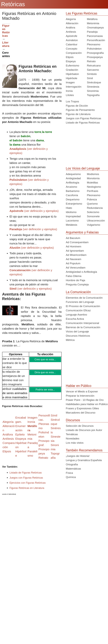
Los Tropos (72, 101)
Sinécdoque (94, 82)
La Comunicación (78, 292)
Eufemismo (72, 66)
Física (69, 473)
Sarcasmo (93, 70)
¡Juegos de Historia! (78, 456)
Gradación (72, 70)
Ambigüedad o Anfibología (81, 272)
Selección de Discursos (80, 426)
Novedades (73, 439)
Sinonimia (93, 91)
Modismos (93, 174)
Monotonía (93, 178)
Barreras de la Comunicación (83, 327)
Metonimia (93, 23)
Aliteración (72, 23)
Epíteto (20, 434)
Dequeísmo (73, 199)
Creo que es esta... (45, 359)
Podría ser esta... (45, 390)
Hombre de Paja (75, 280)
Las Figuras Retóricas (82, 13)
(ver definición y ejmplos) (32, 248)
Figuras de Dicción (77, 106)
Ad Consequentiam (77, 242)
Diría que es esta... (45, 372)
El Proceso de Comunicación (83, 306)
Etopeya (71, 61)
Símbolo (92, 74)
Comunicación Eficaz (78, 310)
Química (71, 477)
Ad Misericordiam (76, 255)
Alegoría (71, 19)
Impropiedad (73, 216)
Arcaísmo (71, 187)
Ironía (69, 91)
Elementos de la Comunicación (84, 298)
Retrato (91, 61)
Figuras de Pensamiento (80, 110)
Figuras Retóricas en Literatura (27, 488)
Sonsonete (93, 216)
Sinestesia (93, 87)
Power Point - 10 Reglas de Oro (85, 400)
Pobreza (92, 199)
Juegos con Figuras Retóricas (26, 478)
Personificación (96, 40)
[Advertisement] (36, 43)
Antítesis (71, 32)
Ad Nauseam (74, 259)
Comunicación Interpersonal (82, 323)
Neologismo (94, 187)
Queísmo (92, 204)
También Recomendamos (84, 450)
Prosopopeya (95, 57)
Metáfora (92, 19)
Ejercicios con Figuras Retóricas (28, 483)
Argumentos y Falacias (82, 232)
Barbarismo (73, 191)
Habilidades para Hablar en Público (87, 404)
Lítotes (70, 95)
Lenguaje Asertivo (76, 315)
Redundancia (95, 208)
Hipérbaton (72, 74)
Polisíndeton (94, 49)
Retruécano (94, 66)
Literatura (6, 44)
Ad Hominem (74, 246)
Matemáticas (73, 469)
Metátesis (72, 225)
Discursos (73, 420)
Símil (90, 78)
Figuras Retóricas (6, 31)
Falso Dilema (74, 276)
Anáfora (71, 28)
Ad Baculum (73, 238)
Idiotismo (71, 212)
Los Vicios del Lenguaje (83, 168)
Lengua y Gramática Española (84, 460)
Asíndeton (72, 40)
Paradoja (92, 32)
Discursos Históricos (78, 336)
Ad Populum (73, 263)
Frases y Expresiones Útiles (82, 408)
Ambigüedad (73, 178)
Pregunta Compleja (77, 284)
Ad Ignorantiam (75, 251)
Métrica (70, 340)
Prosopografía (95, 53)
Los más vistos (75, 443)
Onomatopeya (95, 28)
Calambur (72, 44)
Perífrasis (93, 191)
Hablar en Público (79, 386)
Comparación (74, 53)
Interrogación (74, 87)
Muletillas (92, 183)
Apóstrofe (72, 36)
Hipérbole (72, 78)
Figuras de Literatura (78, 114)
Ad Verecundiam (76, 268)
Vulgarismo (94, 225)
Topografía (93, 95)
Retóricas (13, 4)
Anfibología (72, 183)
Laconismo (72, 221)
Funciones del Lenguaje (80, 302)
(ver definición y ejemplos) (34, 211)
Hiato (69, 208)
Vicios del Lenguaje (77, 332)
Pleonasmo (94, 44)
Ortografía (72, 464)
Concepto (72, 49)
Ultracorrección (96, 221)
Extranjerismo (74, 204)
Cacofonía (72, 195)
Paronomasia (95, 36)
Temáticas (72, 434)
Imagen (70, 82)
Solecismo (93, 212)
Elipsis (7, 451)
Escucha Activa (75, 319)
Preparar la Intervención (80, 396)
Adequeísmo (73, 174)
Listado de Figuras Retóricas (26, 473)
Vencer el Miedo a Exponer (82, 391)
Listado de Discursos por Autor (84, 430)
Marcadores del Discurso (81, 413)
